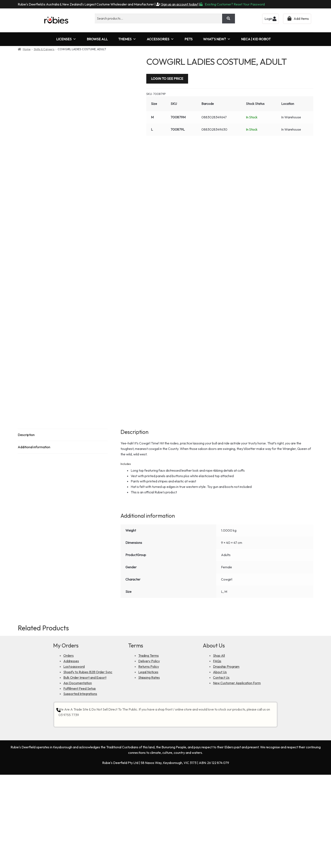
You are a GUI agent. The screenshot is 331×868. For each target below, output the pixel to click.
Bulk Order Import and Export (85, 765)
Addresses (71, 749)
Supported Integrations (80, 782)
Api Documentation (78, 771)
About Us (220, 760)
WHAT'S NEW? (217, 39)
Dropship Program (226, 754)
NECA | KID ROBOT (256, 39)
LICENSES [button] (66, 39)
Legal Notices (148, 760)
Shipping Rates (149, 765)
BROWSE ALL (97, 39)
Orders (69, 743)
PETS (189, 39)
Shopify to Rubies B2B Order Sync (88, 760)
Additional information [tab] (34, 535)
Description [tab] (26, 523)
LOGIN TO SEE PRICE (167, 79)
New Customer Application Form (237, 771)
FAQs (217, 749)
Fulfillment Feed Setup (80, 776)
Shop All (219, 743)
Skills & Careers (44, 49)
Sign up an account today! (177, 4)
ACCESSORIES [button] (160, 39)
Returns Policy (149, 754)
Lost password (74, 754)
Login (271, 19)
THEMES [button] (127, 39)
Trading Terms (149, 743)
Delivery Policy (149, 749)
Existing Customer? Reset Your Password (232, 4)
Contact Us (221, 765)
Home (27, 49)
